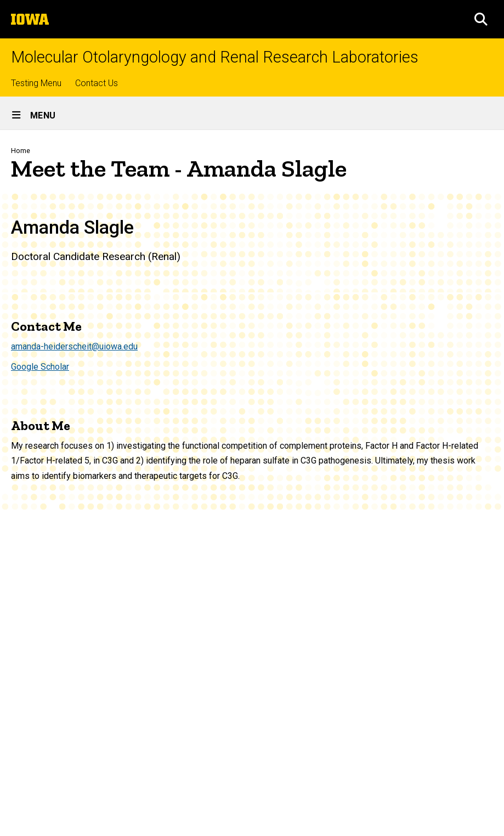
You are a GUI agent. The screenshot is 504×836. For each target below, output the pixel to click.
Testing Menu (36, 83)
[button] (481, 19)
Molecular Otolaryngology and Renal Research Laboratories (215, 57)
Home (21, 151)
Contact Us (97, 83)
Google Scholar (40, 367)
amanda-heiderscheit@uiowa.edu (74, 346)
